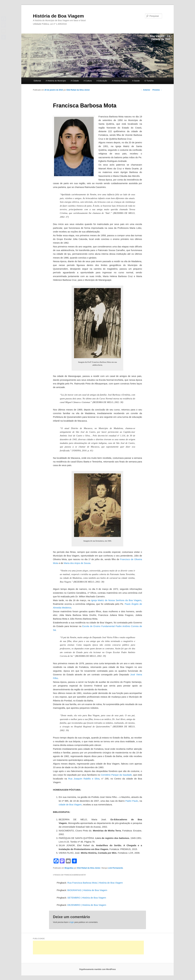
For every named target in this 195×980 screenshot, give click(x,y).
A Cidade (75, 81)
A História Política (120, 81)
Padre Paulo (132, 801)
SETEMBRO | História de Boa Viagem (87, 898)
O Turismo (149, 81)
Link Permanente (116, 868)
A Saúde (136, 81)
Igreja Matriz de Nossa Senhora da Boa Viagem (116, 600)
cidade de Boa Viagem (70, 804)
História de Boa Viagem (58, 16)
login (72, 922)
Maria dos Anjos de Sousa (77, 563)
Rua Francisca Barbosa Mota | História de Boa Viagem (95, 883)
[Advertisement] (88, 948)
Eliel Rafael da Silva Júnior (78, 90)
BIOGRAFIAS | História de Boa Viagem (87, 890)
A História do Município (56, 81)
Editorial (37, 81)
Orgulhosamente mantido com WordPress (97, 969)
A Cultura (88, 81)
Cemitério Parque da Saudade (116, 775)
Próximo (157, 90)
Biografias (69, 868)
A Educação (102, 81)
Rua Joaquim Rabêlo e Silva (84, 779)
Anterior (145, 90)
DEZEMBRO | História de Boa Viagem (87, 905)
